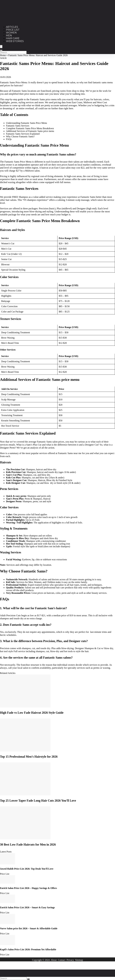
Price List (13, 30)
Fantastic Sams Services (18, 126)
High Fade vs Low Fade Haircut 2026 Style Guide (32, 713)
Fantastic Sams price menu (43, 99)
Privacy (70, 960)
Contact (62, 960)
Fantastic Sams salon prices (51, 442)
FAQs (9, 139)
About (54, 960)
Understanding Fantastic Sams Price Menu (26, 123)
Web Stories (15, 41)
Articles (12, 27)
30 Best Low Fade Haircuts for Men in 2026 (28, 845)
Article (3, 58)
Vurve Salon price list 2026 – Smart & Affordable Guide (29, 928)
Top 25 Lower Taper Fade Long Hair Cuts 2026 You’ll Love (38, 801)
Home (3, 55)
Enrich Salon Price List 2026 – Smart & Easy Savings (27, 907)
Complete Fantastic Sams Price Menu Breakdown (30, 128)
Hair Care (13, 38)
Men (9, 35)
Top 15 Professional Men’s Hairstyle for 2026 (29, 757)
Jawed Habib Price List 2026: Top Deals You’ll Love (27, 869)
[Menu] (1, 47)
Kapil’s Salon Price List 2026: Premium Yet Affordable (28, 949)
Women (11, 33)
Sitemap (79, 960)
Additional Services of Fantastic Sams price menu (30, 131)
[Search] (1, 50)
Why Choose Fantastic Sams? (20, 136)
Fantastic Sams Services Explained (23, 134)
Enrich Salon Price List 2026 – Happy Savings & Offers (28, 888)
